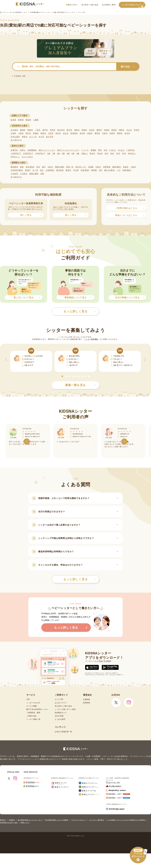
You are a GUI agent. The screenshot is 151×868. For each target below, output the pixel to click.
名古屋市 (14, 130)
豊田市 (99, 130)
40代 (124, 153)
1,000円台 (131, 150)
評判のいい (15, 157)
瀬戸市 (45, 130)
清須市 (127, 133)
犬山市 (129, 130)
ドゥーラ (85, 150)
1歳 (53, 153)
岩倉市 (90, 133)
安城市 (107, 130)
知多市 (58, 133)
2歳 (58, 153)
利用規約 (12, 820)
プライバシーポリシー (79, 820)
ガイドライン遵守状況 (96, 820)
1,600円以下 (16, 153)
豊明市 (97, 133)
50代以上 (132, 153)
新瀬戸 (28, 170)
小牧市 (21, 133)
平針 (101, 170)
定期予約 (14, 150)
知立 (42, 170)
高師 (42, 174)
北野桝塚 (107, 167)
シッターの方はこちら (134, 5)
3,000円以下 (40, 153)
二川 (119, 170)
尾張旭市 (74, 133)
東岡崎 (94, 170)
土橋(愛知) (50, 170)
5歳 (73, 153)
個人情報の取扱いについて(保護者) (57, 820)
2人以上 (113, 150)
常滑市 (137, 130)
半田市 (53, 130)
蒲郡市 (122, 130)
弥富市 (25, 137)
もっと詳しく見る (79, 579)
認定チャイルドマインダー (68, 150)
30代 (118, 153)
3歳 (63, 153)
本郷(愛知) (127, 170)
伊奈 (38, 167)
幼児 (106, 153)
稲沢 (44, 167)
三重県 (36, 120)
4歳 (68, 153)
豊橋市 (23, 130)
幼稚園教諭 (32, 150)
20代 (112, 153)
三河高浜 (24, 174)
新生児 (92, 153)
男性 (100, 150)
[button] (62, 376)
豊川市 (69, 130)
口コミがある (27, 157)
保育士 (23, 150)
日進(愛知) (85, 170)
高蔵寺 (126, 167)
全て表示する (16, 140)
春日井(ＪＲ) (81, 167)
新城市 (36, 133)
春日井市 (61, 130)
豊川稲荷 (60, 170)
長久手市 (50, 137)
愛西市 (120, 133)
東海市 (43, 133)
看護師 (93, 150)
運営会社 (3, 820)
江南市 (13, 133)
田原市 (112, 133)
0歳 (49, 153)
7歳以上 (84, 153)
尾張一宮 (70, 167)
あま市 (41, 137)
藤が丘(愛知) (110, 170)
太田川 (50, 167)
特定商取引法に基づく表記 (9, 823)
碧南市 (84, 130)
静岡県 (21, 120)
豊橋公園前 (34, 174)
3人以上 (121, 150)
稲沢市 (28, 133)
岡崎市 (30, 130)
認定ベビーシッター (47, 150)
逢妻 (22, 167)
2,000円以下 (28, 153)
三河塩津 (14, 174)
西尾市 (114, 130)
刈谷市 (92, 130)
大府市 (51, 133)
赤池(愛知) (30, 167)
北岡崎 (91, 167)
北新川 (98, 167)
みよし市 (33, 137)
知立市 (66, 133)
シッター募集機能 (91, 339)
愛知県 (28, 120)
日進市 (105, 133)
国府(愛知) (117, 167)
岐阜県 (13, 120)
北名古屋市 (15, 137)
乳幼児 (100, 153)
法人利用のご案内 (109, 5)
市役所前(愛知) (17, 170)
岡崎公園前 (60, 167)
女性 (106, 150)
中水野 (76, 170)
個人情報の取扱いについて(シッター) (30, 820)
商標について (25, 823)
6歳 (78, 153)
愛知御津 (14, 167)
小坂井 (133, 167)
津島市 (77, 130)
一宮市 (38, 130)
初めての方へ (72, 5)
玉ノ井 (35, 170)
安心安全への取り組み (90, 5)
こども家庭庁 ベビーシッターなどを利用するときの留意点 (126, 820)
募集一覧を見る (80, 385)
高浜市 (82, 133)
